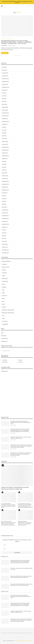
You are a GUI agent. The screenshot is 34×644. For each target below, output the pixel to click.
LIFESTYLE (3, 39)
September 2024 (6, 122)
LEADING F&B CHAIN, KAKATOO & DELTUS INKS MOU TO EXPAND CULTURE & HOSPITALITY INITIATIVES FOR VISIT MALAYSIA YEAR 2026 (21, 446)
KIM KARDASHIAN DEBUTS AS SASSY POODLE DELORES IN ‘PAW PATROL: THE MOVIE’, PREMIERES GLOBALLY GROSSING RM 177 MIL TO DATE (16, 42)
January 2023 (5, 179)
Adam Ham (5, 46)
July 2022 (4, 196)
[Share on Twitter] (16, 56)
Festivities (4, 287)
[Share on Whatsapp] (17, 56)
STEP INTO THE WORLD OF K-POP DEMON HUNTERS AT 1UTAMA (21, 569)
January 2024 (5, 144)
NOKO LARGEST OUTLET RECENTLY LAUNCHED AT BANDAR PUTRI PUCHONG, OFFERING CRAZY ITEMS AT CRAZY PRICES (8, 523)
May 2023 (4, 167)
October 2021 (5, 221)
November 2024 (5, 116)
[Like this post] (14, 56)
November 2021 (5, 219)
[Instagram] (29, 6)
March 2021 (5, 241)
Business (4, 270)
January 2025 (5, 110)
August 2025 (5, 90)
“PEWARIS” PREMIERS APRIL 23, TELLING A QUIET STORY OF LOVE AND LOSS (21, 438)
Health (3, 293)
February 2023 (5, 176)
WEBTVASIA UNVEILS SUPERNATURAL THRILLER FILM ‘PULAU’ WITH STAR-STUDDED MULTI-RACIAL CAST (25, 523)
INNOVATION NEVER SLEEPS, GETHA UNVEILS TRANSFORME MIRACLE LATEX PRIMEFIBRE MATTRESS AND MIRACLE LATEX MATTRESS (20, 430)
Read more (5, 53)
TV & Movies (10, 39)
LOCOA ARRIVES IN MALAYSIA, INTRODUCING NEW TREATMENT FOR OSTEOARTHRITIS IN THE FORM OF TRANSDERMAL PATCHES (25, 506)
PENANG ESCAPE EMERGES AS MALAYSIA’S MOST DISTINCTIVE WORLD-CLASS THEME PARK (21, 577)
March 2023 (5, 173)
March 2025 (5, 104)
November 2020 (5, 253)
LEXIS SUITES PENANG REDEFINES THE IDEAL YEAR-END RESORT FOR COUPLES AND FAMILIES (22, 585)
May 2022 (4, 201)
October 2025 (5, 84)
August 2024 (5, 124)
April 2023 (4, 170)
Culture (4, 276)
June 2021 (4, 233)
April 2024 (4, 136)
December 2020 (5, 250)
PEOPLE (4, 307)
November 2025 (5, 82)
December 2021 (5, 216)
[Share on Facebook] (15, 56)
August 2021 (5, 227)
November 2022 (5, 184)
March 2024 (5, 139)
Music (3, 301)
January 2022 (5, 213)
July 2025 (4, 93)
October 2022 (5, 187)
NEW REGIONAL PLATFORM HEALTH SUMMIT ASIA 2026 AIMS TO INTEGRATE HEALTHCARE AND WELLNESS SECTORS (21, 454)
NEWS (4, 304)
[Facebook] (27, 6)
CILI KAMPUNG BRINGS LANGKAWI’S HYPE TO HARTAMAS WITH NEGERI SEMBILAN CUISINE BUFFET (8, 506)
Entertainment (5, 281)
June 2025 (4, 96)
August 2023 (5, 159)
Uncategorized (5, 324)
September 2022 (6, 190)
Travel (3, 319)
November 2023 (5, 150)
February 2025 (5, 107)
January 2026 (5, 76)
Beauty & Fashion (6, 267)
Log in (2, 333)
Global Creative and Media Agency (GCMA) (23, 641)
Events (4, 284)
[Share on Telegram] (18, 56)
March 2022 (5, 207)
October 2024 (5, 119)
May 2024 (4, 133)
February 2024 (5, 142)
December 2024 (5, 113)
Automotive (4, 264)
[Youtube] (30, 6)
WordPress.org (4, 341)
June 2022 (4, 199)
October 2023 (5, 153)
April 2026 (4, 67)
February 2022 (5, 210)
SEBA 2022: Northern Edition (8, 310)
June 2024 (4, 130)
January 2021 (5, 247)
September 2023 (6, 156)
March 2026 (5, 70)
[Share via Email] (20, 56)
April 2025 (4, 102)
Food (3, 290)
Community (4, 273)
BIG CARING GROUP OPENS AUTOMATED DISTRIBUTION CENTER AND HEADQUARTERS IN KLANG (21, 422)
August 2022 (5, 193)
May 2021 (4, 236)
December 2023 (5, 147)
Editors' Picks (5, 279)
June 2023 (4, 164)
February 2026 (5, 73)
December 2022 (5, 181)
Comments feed (4, 339)
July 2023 (4, 161)
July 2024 (4, 127)
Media (3, 299)
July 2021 (4, 230)
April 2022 (4, 204)
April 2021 (4, 239)
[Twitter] (28, 6)
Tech (3, 316)
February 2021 (5, 244)
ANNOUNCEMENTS (6, 261)
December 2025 (5, 79)
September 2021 (6, 224)
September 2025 (6, 87)
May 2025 (4, 99)
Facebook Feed (4, 371)
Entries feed (4, 336)
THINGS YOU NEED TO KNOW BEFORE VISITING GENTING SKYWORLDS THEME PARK (15, 488)
